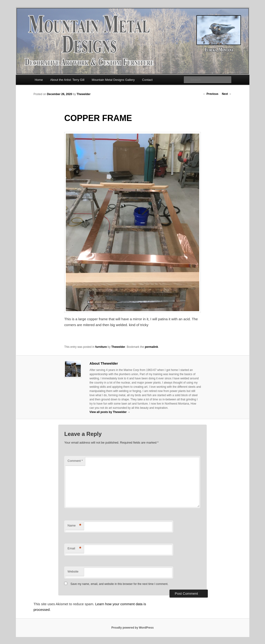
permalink (151, 347)
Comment (75, 461)
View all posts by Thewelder (110, 412)
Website (73, 571)
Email (74, 549)
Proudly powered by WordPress (132, 628)
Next (227, 94)
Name (74, 526)
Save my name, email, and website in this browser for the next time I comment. (119, 584)
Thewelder (83, 94)
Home (39, 80)
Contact (147, 80)
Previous (211, 94)
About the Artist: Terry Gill (67, 80)
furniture (101, 347)
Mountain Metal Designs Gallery (113, 80)
